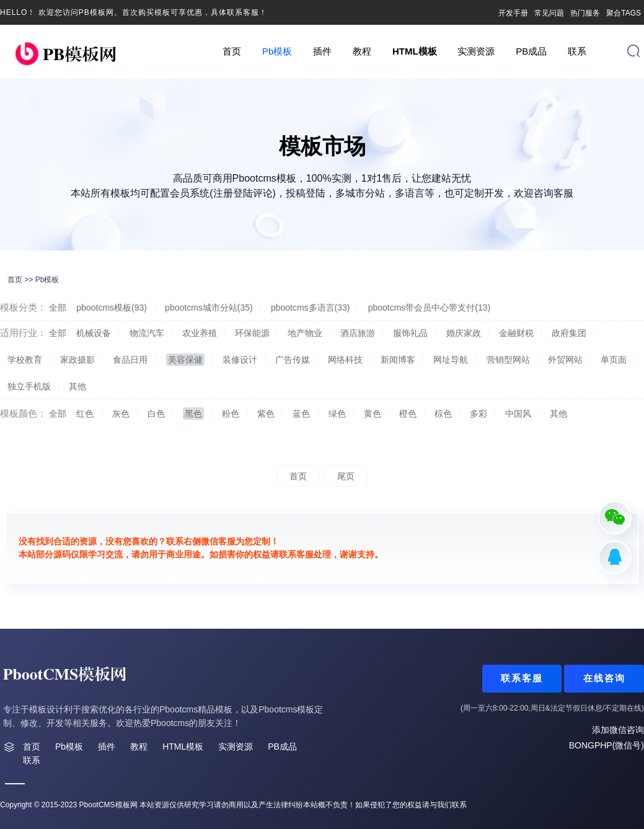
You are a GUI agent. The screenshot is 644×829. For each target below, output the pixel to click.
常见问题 (549, 13)
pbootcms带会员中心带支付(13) (430, 308)
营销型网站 (508, 360)
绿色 (337, 414)
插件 (322, 51)
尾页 (346, 476)
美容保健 (185, 360)
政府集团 (569, 333)
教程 (362, 51)
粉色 (231, 414)
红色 (85, 414)
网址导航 (451, 360)
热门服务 (585, 13)
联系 (577, 51)
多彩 (479, 414)
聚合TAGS (624, 13)
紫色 (266, 414)
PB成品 (531, 51)
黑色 (193, 414)
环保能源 (252, 333)
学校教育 (25, 360)
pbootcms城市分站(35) (209, 308)
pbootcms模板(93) (112, 308)
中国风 (518, 414)
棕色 (443, 414)
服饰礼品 (410, 333)
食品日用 (130, 360)
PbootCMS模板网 (108, 805)
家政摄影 (77, 360)
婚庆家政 (464, 333)
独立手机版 (29, 386)
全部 (58, 308)
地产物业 (305, 333)
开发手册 (513, 13)
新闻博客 (398, 360)
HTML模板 (415, 51)
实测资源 (476, 51)
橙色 (408, 414)
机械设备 (94, 333)
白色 (156, 414)
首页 (232, 51)
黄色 (373, 414)
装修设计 (240, 360)
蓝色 (301, 414)
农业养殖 (200, 333)
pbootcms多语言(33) (311, 308)
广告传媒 (293, 360)
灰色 (121, 414)
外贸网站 (565, 360)
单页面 (614, 360)
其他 (77, 386)
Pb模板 (277, 51)
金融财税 (516, 333)
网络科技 (345, 360)
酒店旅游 (358, 333)
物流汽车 (147, 333)
